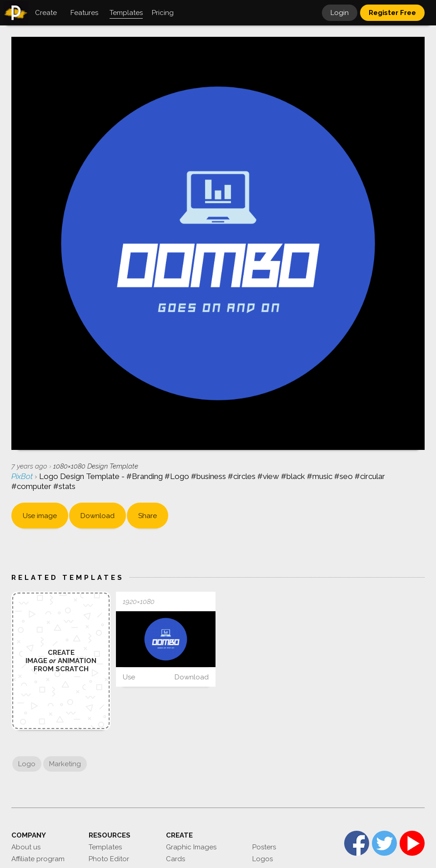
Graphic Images (191, 847)
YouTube (412, 843)
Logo (27, 764)
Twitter (384, 843)
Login (340, 13)
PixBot (23, 476)
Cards (175, 859)
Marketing (65, 764)
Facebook (357, 843)
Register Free (392, 13)
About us (26, 847)
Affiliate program (38, 859)
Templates (105, 847)
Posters (264, 847)
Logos (263, 859)
